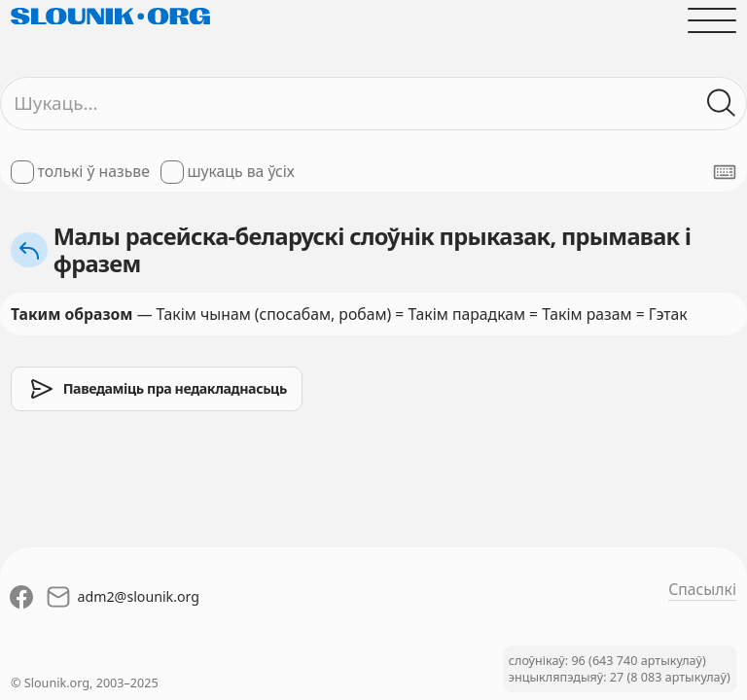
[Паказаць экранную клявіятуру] (725, 172)
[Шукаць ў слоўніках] (722, 103)
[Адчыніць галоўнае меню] (712, 20)
